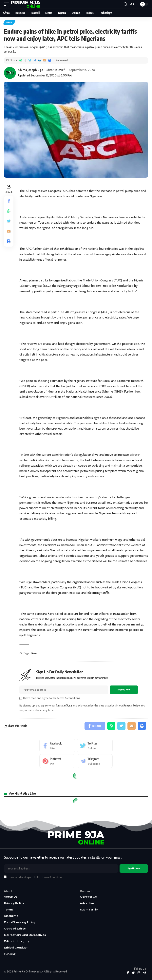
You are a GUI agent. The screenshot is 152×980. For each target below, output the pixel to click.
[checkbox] (21, 698)
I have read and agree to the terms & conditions (52, 698)
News (9, 22)
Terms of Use (64, 705)
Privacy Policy (132, 705)
